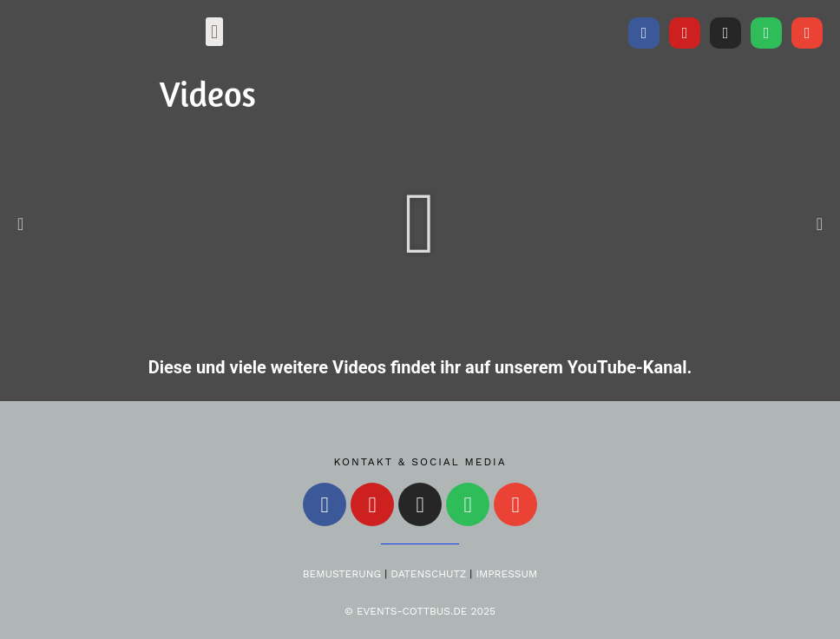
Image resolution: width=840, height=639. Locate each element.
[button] (214, 32)
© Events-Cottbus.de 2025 (420, 611)
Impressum (506, 574)
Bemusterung (342, 574)
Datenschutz (428, 574)
